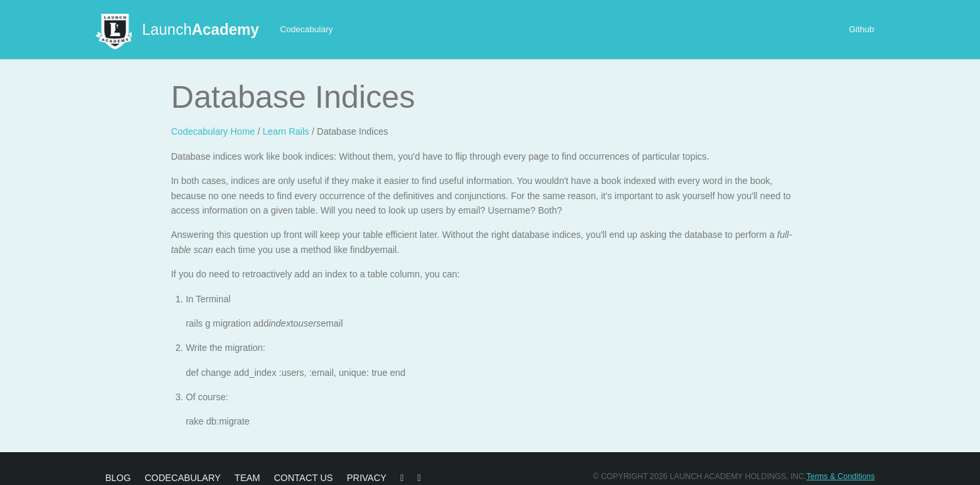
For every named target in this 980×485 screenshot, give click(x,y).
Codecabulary (306, 29)
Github (862, 29)
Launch (201, 30)
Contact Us (303, 478)
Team (248, 478)
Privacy (366, 478)
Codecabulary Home (213, 131)
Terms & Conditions (841, 476)
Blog (118, 478)
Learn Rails (286, 131)
